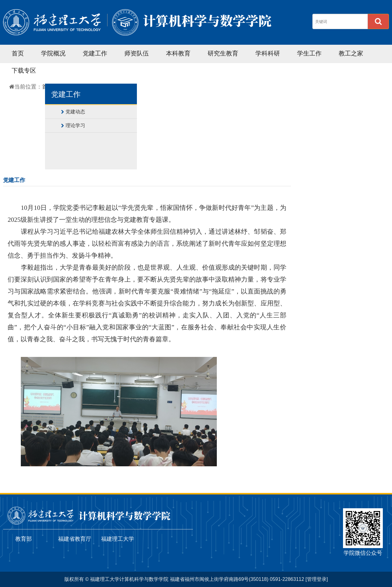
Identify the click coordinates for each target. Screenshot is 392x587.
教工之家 (351, 53)
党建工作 (95, 53)
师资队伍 (137, 53)
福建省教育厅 (75, 539)
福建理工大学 (118, 539)
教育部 (24, 539)
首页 (18, 53)
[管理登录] (317, 579)
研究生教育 (223, 53)
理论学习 (75, 125)
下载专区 (24, 70)
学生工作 (309, 53)
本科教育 (178, 53)
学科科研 (268, 53)
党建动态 (75, 112)
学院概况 (53, 53)
